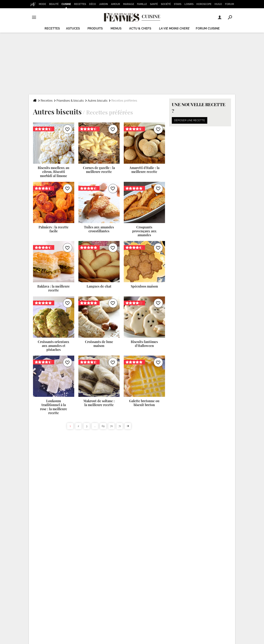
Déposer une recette (190, 120)
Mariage (129, 4)
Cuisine (66, 4)
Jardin (103, 4)
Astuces (73, 28)
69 (103, 426)
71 (120, 426)
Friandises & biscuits (70, 101)
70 (111, 426)
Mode (42, 4)
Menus (116, 28)
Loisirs (189, 4)
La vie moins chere (174, 28)
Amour (115, 4)
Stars (178, 4)
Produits (95, 28)
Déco (93, 4)
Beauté (54, 4)
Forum (229, 4)
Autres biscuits (98, 101)
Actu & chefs (140, 28)
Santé (154, 4)
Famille (142, 4)
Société (166, 4)
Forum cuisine (208, 28)
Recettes (80, 4)
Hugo (218, 4)
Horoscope (204, 4)
